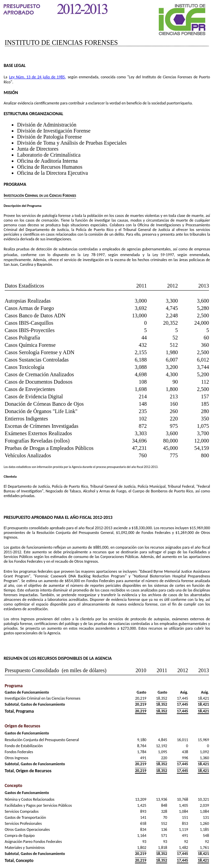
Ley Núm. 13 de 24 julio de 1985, (37, 77)
